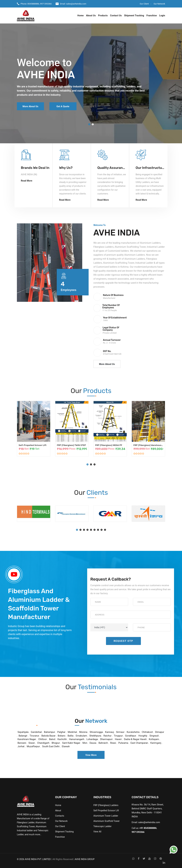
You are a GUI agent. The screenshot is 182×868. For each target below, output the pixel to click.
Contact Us (116, 15)
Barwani (22, 743)
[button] (89, 125)
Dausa (93, 743)
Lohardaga (92, 739)
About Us (91, 15)
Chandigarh (43, 743)
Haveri (118, 739)
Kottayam (154, 739)
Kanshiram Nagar (27, 739)
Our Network (159, 4)
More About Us (30, 106)
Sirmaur (120, 732)
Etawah (66, 746)
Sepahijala (23, 732)
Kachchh (62, 739)
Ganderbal (36, 732)
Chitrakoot (147, 732)
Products (103, 15)
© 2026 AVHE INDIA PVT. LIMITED (34, 859)
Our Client (144, 4)
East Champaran (140, 743)
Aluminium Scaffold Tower (106, 821)
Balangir (23, 736)
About (58, 810)
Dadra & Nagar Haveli (135, 739)
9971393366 (46, 4)
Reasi (113, 743)
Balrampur (49, 732)
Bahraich (103, 743)
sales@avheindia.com (76, 4)
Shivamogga (96, 732)
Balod (52, 739)
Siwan (32, 743)
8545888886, (33, 4)
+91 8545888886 (148, 828)
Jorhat (21, 746)
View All (97, 832)
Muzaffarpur (33, 746)
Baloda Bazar (48, 736)
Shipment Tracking (134, 15)
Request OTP (123, 641)
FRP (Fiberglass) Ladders (106, 805)
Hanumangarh (77, 739)
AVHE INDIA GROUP (85, 859)
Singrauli (154, 736)
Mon (85, 743)
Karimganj (156, 743)
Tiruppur (118, 736)
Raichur (107, 736)
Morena (83, 732)
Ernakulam (81, 736)
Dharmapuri (106, 739)
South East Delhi (51, 746)
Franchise (152, 15)
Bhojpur (56, 743)
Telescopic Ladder (102, 826)
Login (162, 15)
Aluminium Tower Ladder (106, 816)
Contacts (60, 816)
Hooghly (143, 736)
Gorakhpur (131, 736)
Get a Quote (63, 106)
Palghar (61, 732)
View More (91, 755)
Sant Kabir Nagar (71, 743)
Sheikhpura (95, 736)
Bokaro (62, 736)
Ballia (71, 736)
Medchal (72, 732)
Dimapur (160, 732)
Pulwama (123, 743)
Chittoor (43, 739)
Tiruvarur (34, 736)
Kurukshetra (133, 732)
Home (81, 15)
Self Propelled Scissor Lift (106, 810)
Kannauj (109, 732)
